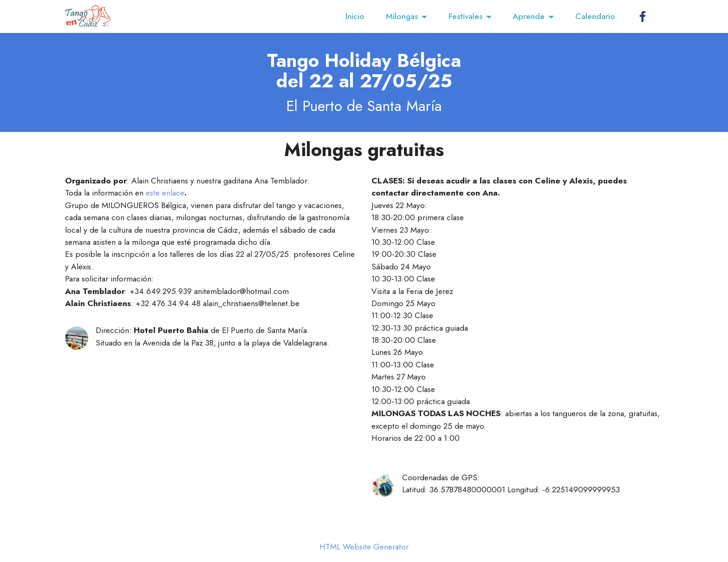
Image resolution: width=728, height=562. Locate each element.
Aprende (529, 16)
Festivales (465, 16)
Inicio (355, 16)
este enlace (165, 193)
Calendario (595, 16)
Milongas (402, 16)
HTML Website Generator (364, 547)
